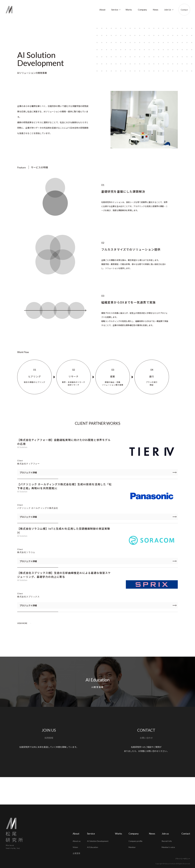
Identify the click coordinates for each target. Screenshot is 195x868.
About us (77, 841)
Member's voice (168, 847)
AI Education (98, 710)
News (156, 10)
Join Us (168, 10)
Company (142, 10)
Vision (75, 847)
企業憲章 (76, 853)
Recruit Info (167, 841)
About (102, 10)
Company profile (135, 841)
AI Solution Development (98, 841)
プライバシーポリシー (183, 859)
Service (115, 10)
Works (129, 10)
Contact (184, 10)
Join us (165, 834)
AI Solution (22, 447)
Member (132, 847)
